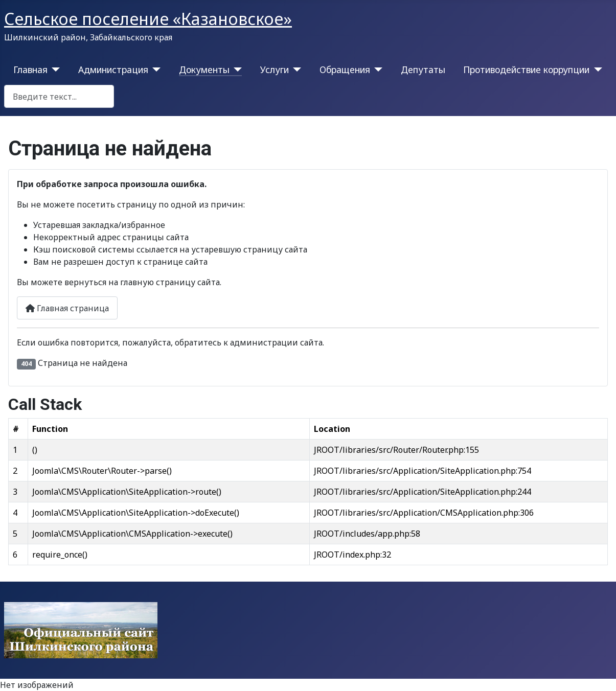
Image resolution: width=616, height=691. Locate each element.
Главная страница (67, 308)
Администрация (113, 70)
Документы (204, 70)
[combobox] (59, 96)
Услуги (275, 70)
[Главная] (54, 70)
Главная (30, 70)
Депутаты (423, 70)
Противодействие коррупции (526, 70)
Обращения (345, 70)
